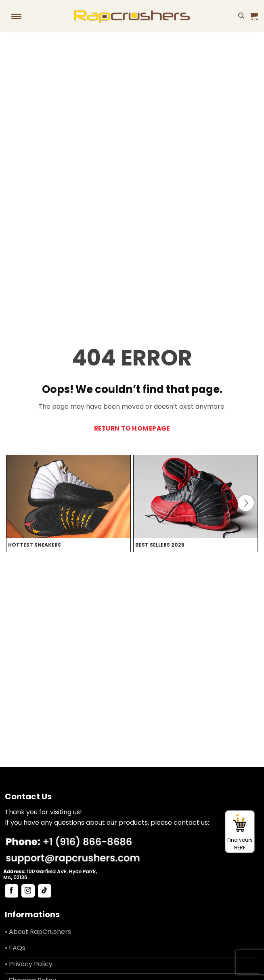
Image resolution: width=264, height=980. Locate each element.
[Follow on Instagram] (28, 891)
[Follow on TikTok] (45, 891)
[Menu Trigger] (17, 16)
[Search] (241, 16)
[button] (254, 16)
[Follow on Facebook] (12, 891)
